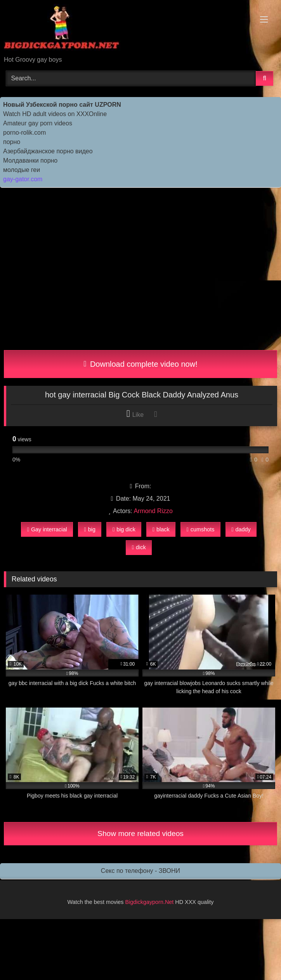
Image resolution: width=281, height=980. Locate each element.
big (90, 529)
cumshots (201, 529)
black (161, 529)
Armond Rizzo (153, 511)
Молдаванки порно (30, 160)
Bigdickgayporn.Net (150, 902)
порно (12, 142)
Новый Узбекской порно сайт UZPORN (62, 105)
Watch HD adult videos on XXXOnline (55, 114)
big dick (124, 529)
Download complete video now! (140, 364)
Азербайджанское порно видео (48, 151)
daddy (241, 529)
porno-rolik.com (24, 133)
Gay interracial (47, 529)
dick (139, 547)
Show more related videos (140, 833)
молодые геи (22, 170)
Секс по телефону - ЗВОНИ (140, 871)
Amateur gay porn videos (38, 123)
